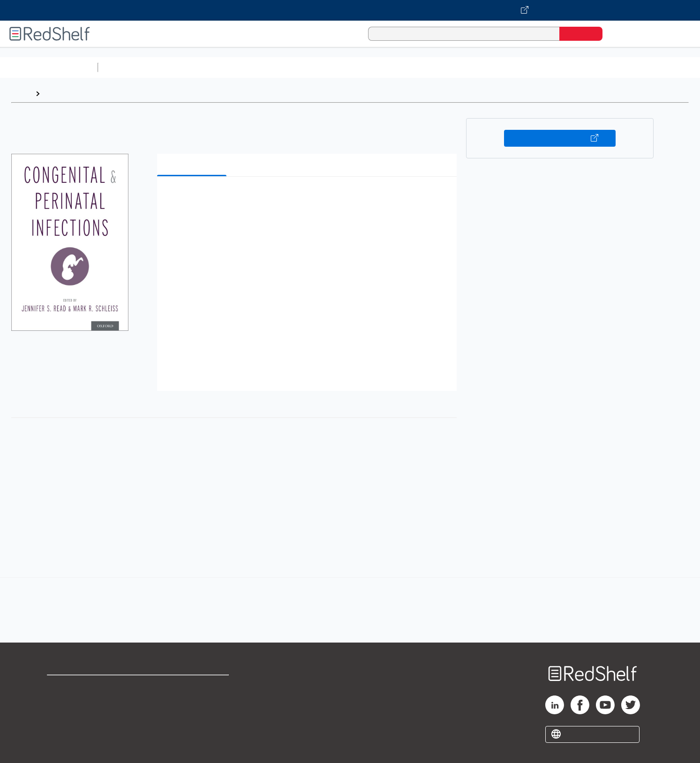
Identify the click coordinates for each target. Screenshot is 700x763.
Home (21, 94)
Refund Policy (193, 701)
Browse (58, 94)
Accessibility (191, 716)
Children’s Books (622, 67)
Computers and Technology (268, 67)
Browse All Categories (49, 67)
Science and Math (184, 67)
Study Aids (127, 67)
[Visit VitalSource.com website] (350, 10)
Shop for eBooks (77, 686)
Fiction (530, 67)
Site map (62, 731)
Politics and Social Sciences (462, 67)
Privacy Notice (73, 716)
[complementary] (350, 600)
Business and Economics (364, 67)
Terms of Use (193, 686)
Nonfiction (568, 67)
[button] (309, 198)
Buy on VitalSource (560, 138)
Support (61, 701)
